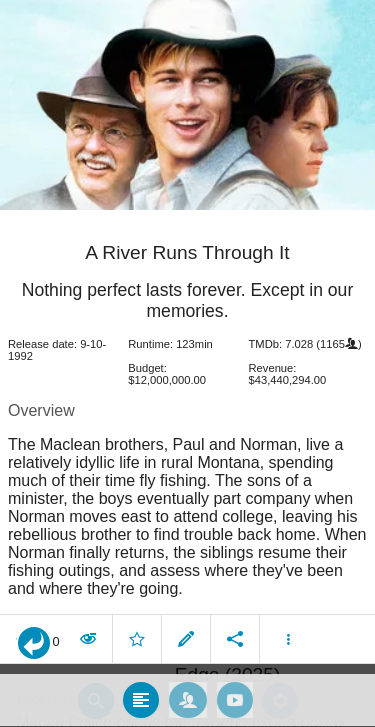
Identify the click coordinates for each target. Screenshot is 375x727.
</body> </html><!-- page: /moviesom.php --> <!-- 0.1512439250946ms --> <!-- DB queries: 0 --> (187, 363)
